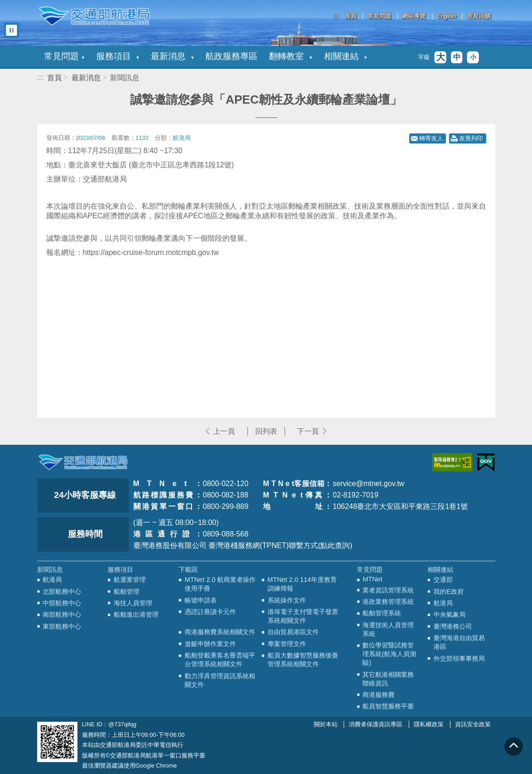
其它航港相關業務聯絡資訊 (388, 679)
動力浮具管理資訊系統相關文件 (220, 680)
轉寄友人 (431, 138)
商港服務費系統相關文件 (220, 632)
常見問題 (379, 16)
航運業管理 (130, 580)
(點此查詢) (335, 545)
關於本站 (326, 724)
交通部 (443, 580)
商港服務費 (378, 695)
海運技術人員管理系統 (388, 629)
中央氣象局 (450, 614)
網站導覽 (414, 16)
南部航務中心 (62, 614)
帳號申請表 (201, 600)
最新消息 (172, 56)
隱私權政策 (429, 724)
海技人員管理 (133, 603)
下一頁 (308, 431)
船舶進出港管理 (136, 614)
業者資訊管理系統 (388, 590)
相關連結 (346, 56)
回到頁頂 (514, 746)
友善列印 (471, 138)
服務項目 (118, 56)
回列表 (266, 431)
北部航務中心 (62, 592)
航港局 (52, 580)
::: (336, 16)
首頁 (351, 16)
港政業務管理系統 (388, 602)
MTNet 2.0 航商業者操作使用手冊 (220, 584)
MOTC (83, 462)
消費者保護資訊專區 (376, 724)
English (446, 16)
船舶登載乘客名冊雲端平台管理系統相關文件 (220, 660)
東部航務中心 (62, 626)
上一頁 (224, 431)
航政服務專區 (231, 56)
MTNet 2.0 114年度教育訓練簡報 (302, 584)
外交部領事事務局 (459, 658)
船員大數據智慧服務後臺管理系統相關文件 (303, 660)
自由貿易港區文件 (293, 632)
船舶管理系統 (382, 613)
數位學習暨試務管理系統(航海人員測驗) (389, 654)
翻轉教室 (291, 56)
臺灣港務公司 (453, 626)
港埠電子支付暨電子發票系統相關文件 (303, 616)
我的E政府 (449, 592)
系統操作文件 (287, 600)
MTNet (372, 579)
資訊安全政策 (473, 724)
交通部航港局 (94, 16)
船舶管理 (126, 592)
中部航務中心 (62, 603)
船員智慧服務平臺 (388, 706)
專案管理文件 (287, 644)
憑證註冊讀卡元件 (210, 612)
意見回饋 (479, 16)
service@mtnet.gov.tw (368, 484)
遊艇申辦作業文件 (210, 644)
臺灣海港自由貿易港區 (459, 642)
